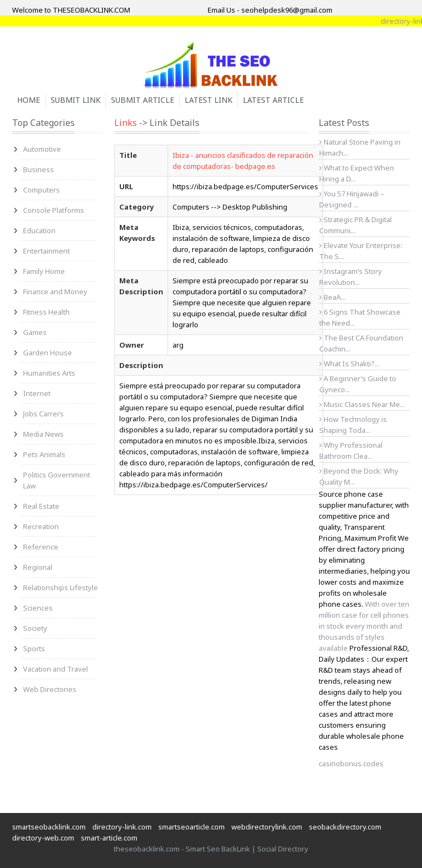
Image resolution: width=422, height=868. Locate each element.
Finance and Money (55, 292)
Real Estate (41, 506)
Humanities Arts (49, 373)
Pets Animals (44, 454)
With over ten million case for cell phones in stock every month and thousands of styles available (364, 626)
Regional (38, 567)
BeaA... (332, 297)
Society (35, 628)
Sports (34, 649)
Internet (37, 393)
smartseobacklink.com (49, 827)
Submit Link (76, 100)
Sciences (38, 608)
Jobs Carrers (43, 414)
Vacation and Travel (55, 669)
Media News (43, 434)
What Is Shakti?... (349, 364)
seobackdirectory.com (345, 827)
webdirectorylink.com (267, 827)
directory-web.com (43, 838)
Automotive (42, 149)
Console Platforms (54, 210)
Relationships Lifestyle (60, 587)
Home (29, 100)
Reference (41, 547)
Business (38, 169)
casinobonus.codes (351, 763)
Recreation (41, 526)
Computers (41, 190)
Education (39, 230)
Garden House (48, 353)
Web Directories (50, 689)
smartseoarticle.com (191, 827)
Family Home (44, 271)
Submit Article (143, 100)
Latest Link (209, 100)
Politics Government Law (57, 480)
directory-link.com (122, 827)
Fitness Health (46, 312)
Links (126, 123)
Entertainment (46, 251)
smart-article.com (109, 838)
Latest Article (273, 100)
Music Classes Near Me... (362, 404)
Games (35, 332)
